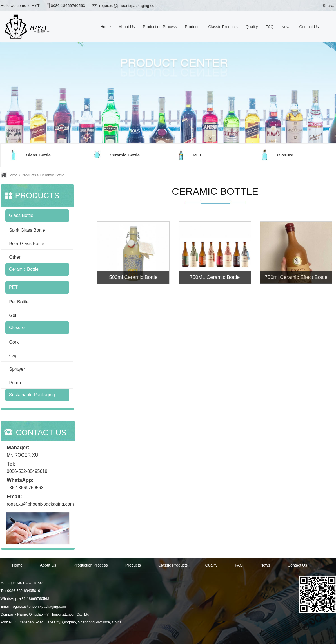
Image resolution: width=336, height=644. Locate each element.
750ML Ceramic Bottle (215, 277)
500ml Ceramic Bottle (133, 277)
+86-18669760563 (25, 488)
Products (29, 175)
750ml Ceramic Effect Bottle (296, 277)
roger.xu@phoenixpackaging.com (128, 6)
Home (13, 175)
